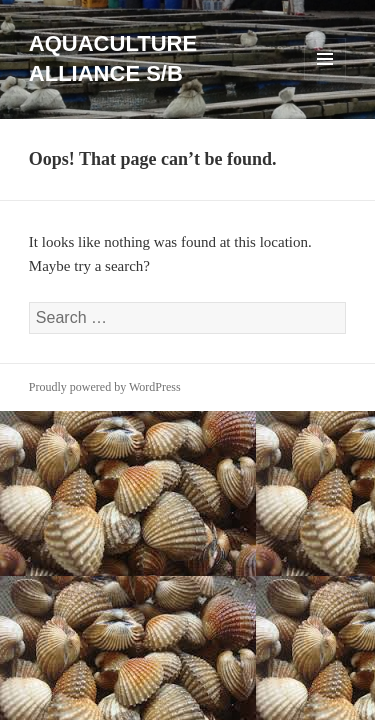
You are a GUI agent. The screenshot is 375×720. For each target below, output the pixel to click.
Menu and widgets (325, 79)
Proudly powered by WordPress (105, 387)
